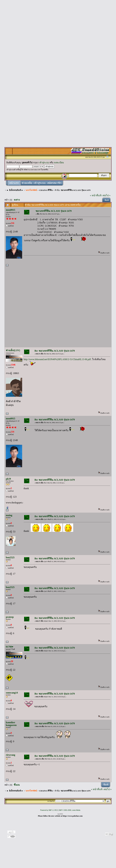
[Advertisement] (58, 47)
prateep (10, 617)
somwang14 (12, 693)
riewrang (10, 755)
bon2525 (10, 557)
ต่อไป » (107, 195)
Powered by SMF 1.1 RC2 (49, 810)
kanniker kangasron (11, 724)
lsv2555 (60, 814)
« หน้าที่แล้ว (96, 195)
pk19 (8, 479)
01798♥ (10, 647)
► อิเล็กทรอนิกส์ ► (15, 190)
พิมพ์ (107, 200)
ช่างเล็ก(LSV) (13, 350)
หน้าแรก (14, 183)
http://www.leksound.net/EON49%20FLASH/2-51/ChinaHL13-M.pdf (57, 359)
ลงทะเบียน (59, 163)
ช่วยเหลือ (27, 183)
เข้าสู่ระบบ (44, 163)
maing (9, 515)
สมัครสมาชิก (54, 183)
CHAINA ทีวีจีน (46, 190)
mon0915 (10, 210)
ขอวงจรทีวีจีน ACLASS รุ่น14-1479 (76, 190)
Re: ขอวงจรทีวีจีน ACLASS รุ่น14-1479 (55, 351)
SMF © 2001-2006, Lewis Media (70, 810)
